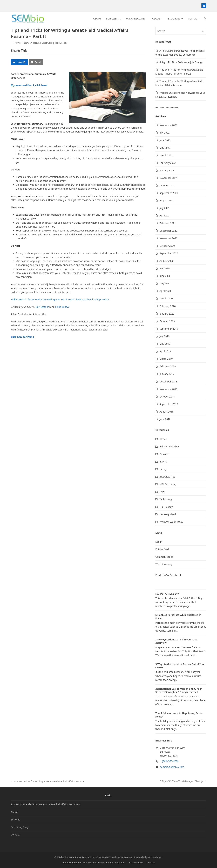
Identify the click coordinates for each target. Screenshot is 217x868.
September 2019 (169, 329)
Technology (166, 499)
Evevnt (163, 462)
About (14, 812)
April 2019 (165, 351)
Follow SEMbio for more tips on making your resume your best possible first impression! (60, 299)
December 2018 (168, 382)
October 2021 (167, 185)
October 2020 (167, 246)
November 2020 (168, 238)
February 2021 (168, 223)
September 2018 (169, 404)
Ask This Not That (169, 446)
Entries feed (162, 549)
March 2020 (166, 298)
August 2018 (166, 412)
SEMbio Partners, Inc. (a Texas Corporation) (79, 857)
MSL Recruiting (46, 43)
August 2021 (166, 200)
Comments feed (164, 557)
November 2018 (168, 389)
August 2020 (166, 261)
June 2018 (165, 419)
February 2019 (168, 366)
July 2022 (164, 133)
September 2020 (169, 253)
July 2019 (164, 336)
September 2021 (169, 193)
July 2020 (164, 268)
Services (15, 820)
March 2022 (166, 155)
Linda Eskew (62, 307)
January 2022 (167, 170)
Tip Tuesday (61, 43)
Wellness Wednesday (171, 522)
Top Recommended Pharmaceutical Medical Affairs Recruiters (45, 804)
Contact (15, 835)
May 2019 (165, 344)
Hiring (163, 469)
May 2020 (165, 283)
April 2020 (165, 291)
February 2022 (168, 163)
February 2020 (168, 306)
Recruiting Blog (20, 827)
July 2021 (164, 208)
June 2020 (165, 276)
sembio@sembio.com (172, 767)
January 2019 (167, 374)
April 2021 (165, 216)
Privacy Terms (136, 863)
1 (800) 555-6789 (169, 761)
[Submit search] (203, 31)
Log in (159, 542)
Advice (18, 43)
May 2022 (165, 148)
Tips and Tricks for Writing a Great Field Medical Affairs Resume (48, 782)
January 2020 (167, 314)
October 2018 (167, 397)
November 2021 (168, 178)
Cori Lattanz (42, 307)
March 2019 (166, 359)
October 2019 (167, 321)
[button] (205, 19)
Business (164, 454)
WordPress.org (164, 564)
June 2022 (165, 140)
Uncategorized (168, 514)
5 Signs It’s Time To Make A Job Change (181, 62)
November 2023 (168, 125)
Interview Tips (30, 43)
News (162, 492)
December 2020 (168, 231)
